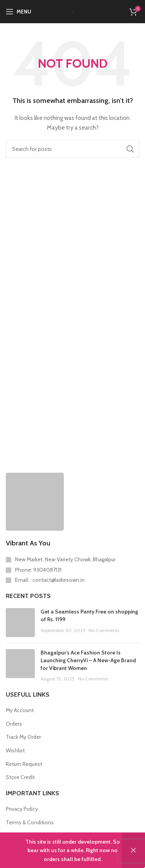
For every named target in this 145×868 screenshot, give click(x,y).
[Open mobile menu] (19, 12)
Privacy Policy (22, 809)
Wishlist (15, 750)
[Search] (72, 149)
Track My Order (23, 737)
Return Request (24, 764)
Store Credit (20, 777)
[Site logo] (72, 12)
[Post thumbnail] (20, 623)
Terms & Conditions (30, 822)
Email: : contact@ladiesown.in (50, 580)
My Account (20, 710)
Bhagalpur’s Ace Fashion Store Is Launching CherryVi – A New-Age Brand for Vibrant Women (88, 660)
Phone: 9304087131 (38, 570)
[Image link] (35, 501)
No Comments (104, 630)
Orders (14, 724)
